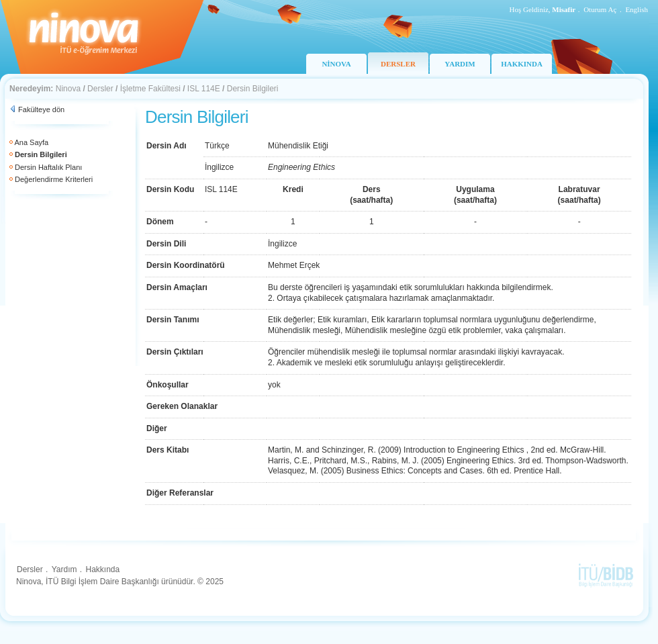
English (637, 9)
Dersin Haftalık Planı (48, 167)
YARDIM (460, 64)
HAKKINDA (522, 64)
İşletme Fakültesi (150, 89)
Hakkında (102, 569)
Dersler (100, 89)
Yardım (64, 569)
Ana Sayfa (31, 142)
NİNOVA (336, 64)
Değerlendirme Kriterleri (54, 179)
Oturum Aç (600, 9)
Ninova (68, 89)
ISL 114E (204, 89)
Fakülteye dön (41, 109)
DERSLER (398, 64)
